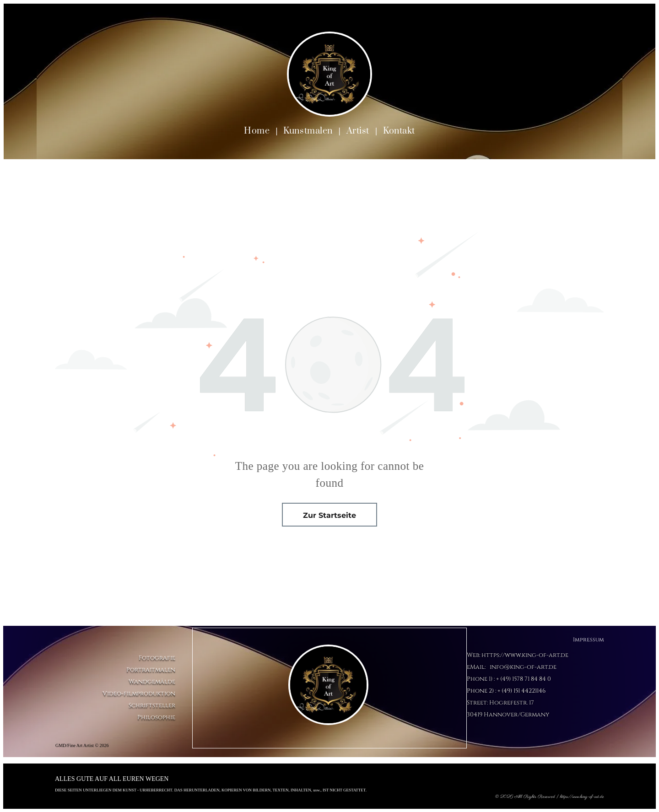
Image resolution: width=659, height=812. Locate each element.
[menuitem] (258, 131)
